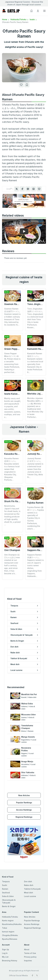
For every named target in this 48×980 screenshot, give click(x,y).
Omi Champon (12, 539)
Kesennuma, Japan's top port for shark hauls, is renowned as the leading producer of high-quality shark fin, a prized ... (12, 515)
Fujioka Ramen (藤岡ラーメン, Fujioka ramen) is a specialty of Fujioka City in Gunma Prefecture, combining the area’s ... (36, 518)
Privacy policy (30, 945)
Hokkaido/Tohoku (20, 19)
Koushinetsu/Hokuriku (12, 912)
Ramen (5, 877)
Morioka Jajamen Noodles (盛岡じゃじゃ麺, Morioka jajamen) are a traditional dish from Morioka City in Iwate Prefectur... (35, 408)
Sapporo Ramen (36, 539)
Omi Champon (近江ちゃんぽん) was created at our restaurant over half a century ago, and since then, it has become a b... (12, 553)
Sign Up (6, 938)
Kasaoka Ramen (13, 454)
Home (6, 19)
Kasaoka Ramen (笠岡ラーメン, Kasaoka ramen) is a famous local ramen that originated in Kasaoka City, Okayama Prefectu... (12, 469)
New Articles (24, 783)
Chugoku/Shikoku (10, 923)
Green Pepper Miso (15, 349)
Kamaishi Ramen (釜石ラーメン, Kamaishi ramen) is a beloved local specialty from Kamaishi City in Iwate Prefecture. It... (35, 363)
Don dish (28, 870)
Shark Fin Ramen (14, 501)
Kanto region (8, 909)
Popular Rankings (24, 791)
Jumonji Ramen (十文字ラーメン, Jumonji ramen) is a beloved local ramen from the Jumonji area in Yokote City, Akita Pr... (35, 468)
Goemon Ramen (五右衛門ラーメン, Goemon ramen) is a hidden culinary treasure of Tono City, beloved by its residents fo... (12, 317)
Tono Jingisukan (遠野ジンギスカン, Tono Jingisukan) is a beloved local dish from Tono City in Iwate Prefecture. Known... (35, 318)
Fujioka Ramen (35, 503)
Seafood (6, 881)
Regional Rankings (24, 805)
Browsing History (10, 949)
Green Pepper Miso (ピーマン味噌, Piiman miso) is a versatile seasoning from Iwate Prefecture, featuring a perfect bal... (12, 363)
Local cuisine (30, 884)
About (27, 938)
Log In (5, 941)
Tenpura (6, 870)
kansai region (8, 920)
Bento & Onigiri (9, 894)
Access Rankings (24, 798)
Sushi (5, 873)
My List (5, 945)
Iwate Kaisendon (14, 394)
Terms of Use (30, 941)
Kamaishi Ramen (37, 349)
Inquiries (28, 949)
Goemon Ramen (13, 304)
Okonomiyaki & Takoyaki (9, 889)
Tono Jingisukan (37, 304)
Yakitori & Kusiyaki (32, 877)
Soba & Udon (8, 884)
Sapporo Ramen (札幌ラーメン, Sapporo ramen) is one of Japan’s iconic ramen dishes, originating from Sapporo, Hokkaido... (35, 554)
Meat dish (29, 881)
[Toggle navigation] (44, 11)
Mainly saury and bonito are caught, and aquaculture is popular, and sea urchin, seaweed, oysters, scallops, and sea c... (12, 408)
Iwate (33, 19)
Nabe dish (29, 873)
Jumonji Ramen (36, 454)
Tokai (5, 916)
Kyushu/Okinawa (10, 927)
